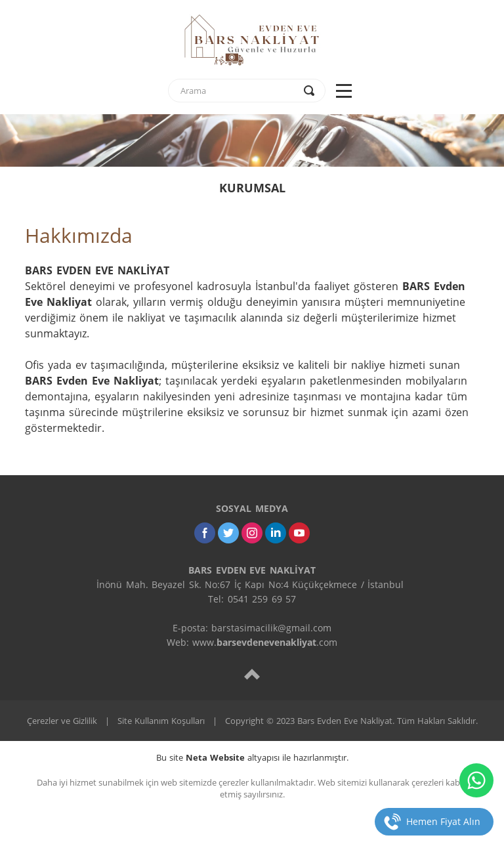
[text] (238, 91)
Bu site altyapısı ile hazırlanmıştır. (252, 757)
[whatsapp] (476, 780)
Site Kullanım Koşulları (161, 721)
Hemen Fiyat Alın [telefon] (443, 821)
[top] (252, 674)
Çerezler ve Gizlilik (62, 721)
